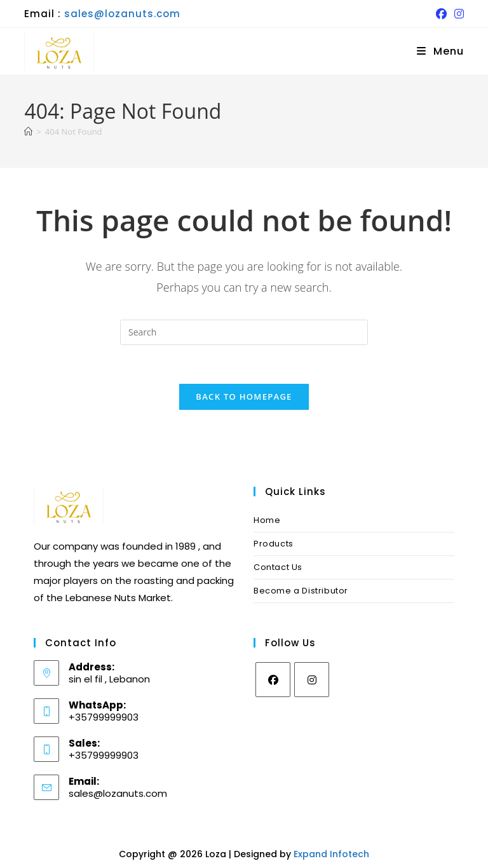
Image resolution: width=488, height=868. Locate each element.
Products (274, 544)
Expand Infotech (331, 854)
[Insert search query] (244, 332)
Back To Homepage (244, 397)
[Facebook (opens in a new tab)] (441, 14)
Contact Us (278, 567)
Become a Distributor (301, 591)
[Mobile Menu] (440, 51)
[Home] (28, 132)
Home (267, 520)
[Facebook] (273, 680)
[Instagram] (312, 680)
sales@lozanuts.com (122, 14)
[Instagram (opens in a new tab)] (457, 14)
